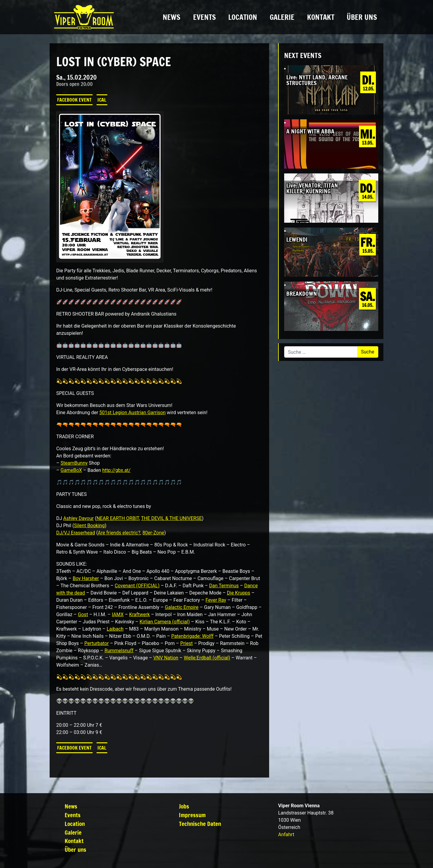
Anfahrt (286, 834)
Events (204, 17)
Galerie (282, 17)
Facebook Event (74, 100)
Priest (187, 643)
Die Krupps (239, 593)
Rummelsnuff (119, 651)
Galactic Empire (182, 607)
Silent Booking (89, 526)
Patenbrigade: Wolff (192, 636)
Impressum (192, 815)
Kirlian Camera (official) (165, 622)
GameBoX (71, 470)
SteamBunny (74, 463)
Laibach (115, 629)
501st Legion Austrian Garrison (132, 413)
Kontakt (321, 17)
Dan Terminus (224, 586)
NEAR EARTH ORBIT (118, 518)
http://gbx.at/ (116, 470)
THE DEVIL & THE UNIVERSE (171, 518)
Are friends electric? (119, 533)
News (172, 17)
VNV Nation (166, 658)
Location (243, 17)
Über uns (362, 17)
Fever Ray (216, 600)
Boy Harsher (86, 578)
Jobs (184, 806)
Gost (83, 614)
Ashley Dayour (78, 518)
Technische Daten (200, 824)
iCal (102, 100)
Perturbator (97, 643)
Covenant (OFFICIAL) (137, 586)
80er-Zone (153, 533)
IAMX (118, 614)
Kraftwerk (139, 614)
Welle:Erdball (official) (207, 658)
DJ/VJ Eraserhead (76, 533)
